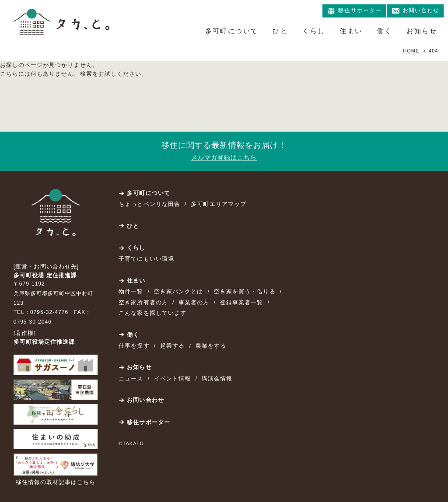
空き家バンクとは (178, 291)
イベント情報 (172, 378)
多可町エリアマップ (218, 204)
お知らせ (422, 31)
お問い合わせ (145, 400)
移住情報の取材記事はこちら (56, 482)
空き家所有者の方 (143, 302)
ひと (280, 31)
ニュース (131, 378)
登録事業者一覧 (241, 302)
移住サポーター (148, 422)
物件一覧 (131, 291)
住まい (351, 31)
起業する (172, 346)
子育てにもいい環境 (146, 259)
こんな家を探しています (152, 313)
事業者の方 (194, 302)
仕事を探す (134, 346)
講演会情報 (217, 378)
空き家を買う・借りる (245, 291)
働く (385, 31)
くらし (314, 31)
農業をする (211, 346)
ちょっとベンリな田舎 (149, 204)
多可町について (232, 31)
